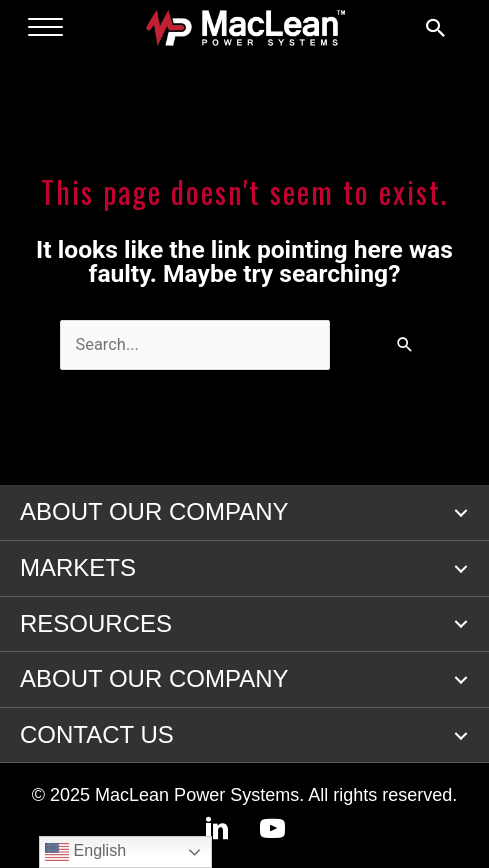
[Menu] (45, 28)
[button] (461, 513)
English (85, 852)
